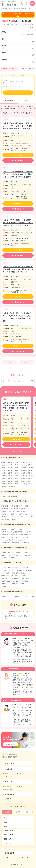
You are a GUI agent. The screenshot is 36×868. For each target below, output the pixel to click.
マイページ (14, 113)
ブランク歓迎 (17, 554)
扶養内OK (16, 569)
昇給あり (13, 530)
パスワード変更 (8, 777)
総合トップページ (11, 763)
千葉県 (10, 469)
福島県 (10, 466)
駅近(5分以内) (5, 577)
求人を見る (18, 155)
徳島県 (3, 482)
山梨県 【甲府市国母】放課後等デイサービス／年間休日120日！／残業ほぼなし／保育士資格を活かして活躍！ (18, 317)
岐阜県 (3, 474)
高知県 (23, 482)
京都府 (3, 477)
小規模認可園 (14, 507)
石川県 (10, 471)
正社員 (3, 597)
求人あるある (5, 8)
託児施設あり (14, 536)
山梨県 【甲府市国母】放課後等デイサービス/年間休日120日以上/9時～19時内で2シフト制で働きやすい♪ (18, 223)
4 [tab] (20, 452)
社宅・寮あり (29, 533)
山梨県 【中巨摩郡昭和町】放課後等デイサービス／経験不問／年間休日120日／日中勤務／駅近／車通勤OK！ (18, 126)
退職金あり (5, 530)
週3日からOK (26, 580)
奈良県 (23, 477)
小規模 (24, 577)
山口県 (30, 480)
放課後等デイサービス (8, 513)
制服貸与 (25, 544)
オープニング (16, 577)
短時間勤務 (15, 574)
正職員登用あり (6, 582)
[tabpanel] (16, 423)
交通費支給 (5, 536)
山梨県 (23, 471)
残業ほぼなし (5, 585)
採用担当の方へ (8, 789)
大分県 (23, 485)
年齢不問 (12, 559)
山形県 (3, 466)
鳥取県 (3, 480)
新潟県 (31, 469)
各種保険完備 (19, 533)
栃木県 (23, 466)
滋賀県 (30, 474)
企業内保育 (5, 515)
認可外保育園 (14, 510)
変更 (33, 41)
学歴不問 (4, 559)
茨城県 (17, 466)
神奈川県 (24, 469)
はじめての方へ (8, 786)
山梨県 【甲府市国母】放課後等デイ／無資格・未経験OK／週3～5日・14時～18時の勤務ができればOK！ (18, 269)
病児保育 (4, 518)
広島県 (23, 480)
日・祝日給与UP (21, 541)
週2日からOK (15, 580)
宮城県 (23, 463)
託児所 (12, 515)
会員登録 (6, 774)
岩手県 (17, 463)
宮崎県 (30, 485)
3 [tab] (18, 452)
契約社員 (17, 597)
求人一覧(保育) (14, 8)
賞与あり (21, 530)
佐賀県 (3, 485)
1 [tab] (14, 452)
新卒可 (11, 556)
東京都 (17, 469)
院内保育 (28, 515)
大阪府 (10, 477)
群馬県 (30, 466)
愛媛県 (17, 482)
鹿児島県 (4, 488)
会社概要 (6, 857)
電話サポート (21, 786)
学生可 (18, 556)
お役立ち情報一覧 (8, 799)
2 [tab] (16, 452)
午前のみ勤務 (29, 571)
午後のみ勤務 (5, 574)
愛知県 (17, 474)
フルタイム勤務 (6, 569)
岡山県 (17, 480)
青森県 (10, 463)
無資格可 (4, 556)
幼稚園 (23, 510)
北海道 (3, 463)
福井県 (17, 471)
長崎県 (10, 485)
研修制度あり (16, 544)
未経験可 (26, 554)
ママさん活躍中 (6, 554)
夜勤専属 (20, 571)
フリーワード (5, 81)
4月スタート (23, 585)
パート (10, 597)
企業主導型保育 (21, 513)
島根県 (10, 480)
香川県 (10, 482)
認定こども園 (25, 507)
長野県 (30, 471)
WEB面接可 (5, 588)
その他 (14, 521)
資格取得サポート (26, 536)
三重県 (23, 474)
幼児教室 (31, 518)
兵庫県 (17, 477)
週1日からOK (5, 580)
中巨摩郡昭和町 (12, 497)
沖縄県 (11, 488)
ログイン (20, 774)
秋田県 (30, 463)
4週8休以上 (25, 569)
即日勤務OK (26, 582)
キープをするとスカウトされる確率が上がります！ (18, 15)
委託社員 (25, 597)
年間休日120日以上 (7, 533)
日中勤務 (12, 571)
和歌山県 (30, 477)
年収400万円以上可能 (22, 538)
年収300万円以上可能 (7, 538)
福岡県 (30, 482)
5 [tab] (22, 452)
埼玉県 (3, 469)
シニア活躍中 (26, 556)
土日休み (4, 571)
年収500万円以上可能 (7, 541)
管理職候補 (16, 582)
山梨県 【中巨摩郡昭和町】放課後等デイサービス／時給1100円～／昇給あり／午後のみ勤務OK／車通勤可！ (18, 174)
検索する (18, 93)
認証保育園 (5, 510)
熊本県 (17, 485)
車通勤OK (24, 574)
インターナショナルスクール (17, 518)
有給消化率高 (5, 544)
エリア (5, 87)
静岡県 (10, 474)
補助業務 (14, 585)
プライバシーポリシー (23, 857)
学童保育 (20, 515)
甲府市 (3, 497)
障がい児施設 (5, 521)
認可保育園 (5, 507)
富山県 (3, 471)
